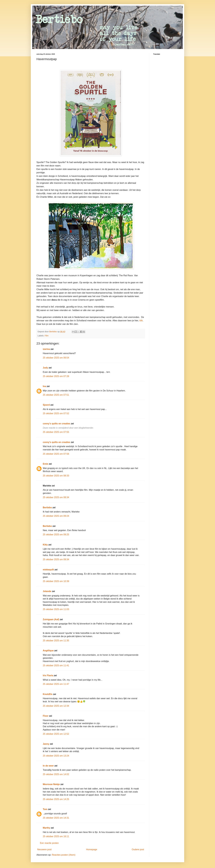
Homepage (92, 849)
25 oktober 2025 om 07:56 (56, 454)
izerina (46, 349)
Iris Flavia (48, 675)
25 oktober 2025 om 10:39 (56, 581)
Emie (45, 464)
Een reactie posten (49, 843)
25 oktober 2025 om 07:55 (56, 432)
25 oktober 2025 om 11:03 (56, 609)
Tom (45, 809)
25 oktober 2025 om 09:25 (56, 535)
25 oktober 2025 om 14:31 (56, 818)
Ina (44, 386)
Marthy (46, 828)
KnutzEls (48, 694)
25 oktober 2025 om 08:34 (56, 497)
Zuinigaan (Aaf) (51, 619)
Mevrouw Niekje (51, 784)
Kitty (45, 545)
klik (141, 321)
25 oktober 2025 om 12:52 (56, 734)
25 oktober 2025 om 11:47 (56, 684)
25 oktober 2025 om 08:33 (56, 476)
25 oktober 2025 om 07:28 (56, 376)
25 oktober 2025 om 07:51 (56, 395)
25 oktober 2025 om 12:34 (56, 706)
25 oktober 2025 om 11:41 (56, 665)
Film (47, 336)
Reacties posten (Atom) (64, 855)
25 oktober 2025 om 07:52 (56, 413)
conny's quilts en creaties (56, 424)
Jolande (47, 591)
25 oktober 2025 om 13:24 (56, 756)
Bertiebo (47, 507)
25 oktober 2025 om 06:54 (56, 358)
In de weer (48, 766)
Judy (45, 368)
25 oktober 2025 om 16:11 (56, 836)
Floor (46, 716)
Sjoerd (46, 405)
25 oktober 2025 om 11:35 (56, 641)
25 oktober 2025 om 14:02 (56, 774)
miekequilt (48, 570)
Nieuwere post (44, 849)
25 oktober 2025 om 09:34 (56, 559)
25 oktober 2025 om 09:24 (56, 516)
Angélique (49, 651)
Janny (46, 744)
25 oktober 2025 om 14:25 (56, 799)
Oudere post (138, 849)
